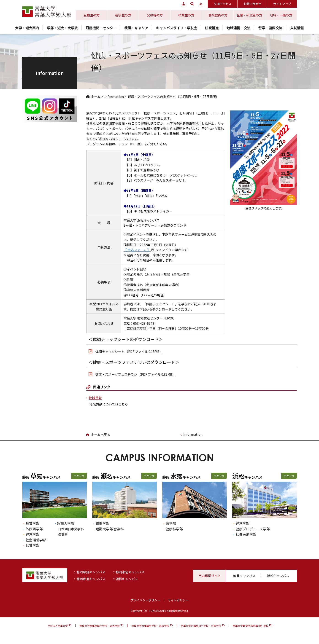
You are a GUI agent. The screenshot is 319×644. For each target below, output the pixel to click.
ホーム (96, 97)
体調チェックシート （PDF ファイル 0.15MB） (129, 352)
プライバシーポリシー (145, 600)
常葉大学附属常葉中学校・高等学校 (100, 626)
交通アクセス (223, 4)
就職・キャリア (136, 28)
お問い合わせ (252, 4)
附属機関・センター (101, 28)
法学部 (171, 523)
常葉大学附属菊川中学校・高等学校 (201, 626)
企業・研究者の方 (249, 15)
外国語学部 (34, 529)
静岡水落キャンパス (91, 579)
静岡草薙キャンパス (91, 572)
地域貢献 (95, 398)
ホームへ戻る (100, 435)
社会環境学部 (36, 540)
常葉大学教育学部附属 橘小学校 (251, 626)
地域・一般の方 (281, 15)
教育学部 (32, 523)
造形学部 (103, 523)
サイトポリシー (178, 600)
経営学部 (32, 534)
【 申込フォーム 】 (137, 250)
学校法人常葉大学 (58, 626)
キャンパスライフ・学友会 (177, 28)
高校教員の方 (218, 15)
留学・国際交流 (270, 28)
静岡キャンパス (244, 576)
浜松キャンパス (127, 579)
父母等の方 (155, 15)
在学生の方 (123, 15)
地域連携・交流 (239, 28)
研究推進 (212, 28)
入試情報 (297, 28)
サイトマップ (282, 4)
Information (114, 97)
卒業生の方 (186, 15)
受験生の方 (92, 15)
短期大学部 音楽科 (110, 529)
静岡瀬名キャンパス (130, 572)
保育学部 (32, 545)
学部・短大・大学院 (62, 28)
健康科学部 (174, 529)
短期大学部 (66, 523)
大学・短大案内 (27, 28)
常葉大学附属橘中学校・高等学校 (150, 626)
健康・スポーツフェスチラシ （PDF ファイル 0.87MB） (135, 374)
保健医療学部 (246, 534)
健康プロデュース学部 (253, 529)
